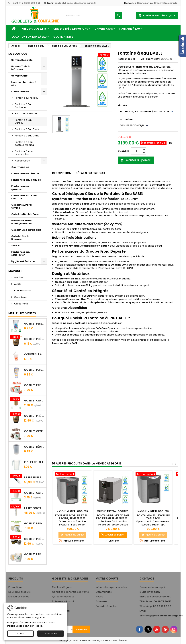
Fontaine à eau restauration (24, 153)
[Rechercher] (93, 16)
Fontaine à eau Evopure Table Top (153, 517)
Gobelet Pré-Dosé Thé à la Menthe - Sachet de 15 (35, 523)
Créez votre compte (166, 3)
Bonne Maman (23, 290)
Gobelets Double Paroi (25, 214)
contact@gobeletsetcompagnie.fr (75, 3)
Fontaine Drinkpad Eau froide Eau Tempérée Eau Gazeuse (113, 518)
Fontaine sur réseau (27, 98)
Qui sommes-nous (63, 597)
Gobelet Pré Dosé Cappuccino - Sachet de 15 (35, 554)
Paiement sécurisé (63, 601)
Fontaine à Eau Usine (27, 136)
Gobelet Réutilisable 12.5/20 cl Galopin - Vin (35, 447)
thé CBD (16, 246)
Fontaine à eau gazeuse (21, 188)
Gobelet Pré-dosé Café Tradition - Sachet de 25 (35, 416)
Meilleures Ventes (22, 313)
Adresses (101, 601)
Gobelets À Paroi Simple (22, 206)
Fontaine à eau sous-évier (21, 253)
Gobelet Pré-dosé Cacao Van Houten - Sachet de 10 (35, 339)
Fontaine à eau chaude (26, 180)
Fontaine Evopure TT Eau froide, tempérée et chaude (72, 518)
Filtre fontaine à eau (27, 114)
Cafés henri (21, 304)
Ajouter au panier (135, 160)
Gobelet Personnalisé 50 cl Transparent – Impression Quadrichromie (35, 370)
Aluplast (19, 277)
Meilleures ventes (19, 597)
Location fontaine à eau (29, 37)
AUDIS (17, 284)
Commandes (104, 592)
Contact (147, 579)
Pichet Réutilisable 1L (35, 462)
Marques (15, 271)
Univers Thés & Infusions (71, 29)
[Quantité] (136, 151)
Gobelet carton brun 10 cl (35, 401)
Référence (124, 59)
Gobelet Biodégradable (26, 230)
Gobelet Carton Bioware (21, 238)
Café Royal (20, 297)
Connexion (143, 3)
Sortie (21, 633)
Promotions (15, 587)
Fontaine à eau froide (25, 173)
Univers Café (104, 29)
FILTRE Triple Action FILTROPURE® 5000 (35, 477)
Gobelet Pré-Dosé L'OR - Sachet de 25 (35, 539)
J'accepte (51, 633)
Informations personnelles (111, 587)
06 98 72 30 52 (32, 3)
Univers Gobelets (34, 29)
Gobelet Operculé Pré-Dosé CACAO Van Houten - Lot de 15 (35, 431)
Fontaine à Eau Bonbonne (24, 106)
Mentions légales (62, 587)
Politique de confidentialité (25, 626)
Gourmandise (63, 37)
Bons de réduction (107, 606)
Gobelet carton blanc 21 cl (35, 493)
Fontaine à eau (130, 29)
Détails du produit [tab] (90, 173)
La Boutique (18, 54)
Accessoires (22, 161)
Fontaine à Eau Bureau (24, 121)
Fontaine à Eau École (27, 129)
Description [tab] (62, 173)
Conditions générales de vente (71, 592)
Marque (145, 59)
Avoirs (99, 597)
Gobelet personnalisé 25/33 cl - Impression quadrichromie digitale (35, 324)
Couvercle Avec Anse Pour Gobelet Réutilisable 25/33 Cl (35, 354)
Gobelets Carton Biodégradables (22, 222)
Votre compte (107, 579)
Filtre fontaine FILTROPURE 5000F (35, 508)
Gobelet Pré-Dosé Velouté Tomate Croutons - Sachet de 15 (35, 385)
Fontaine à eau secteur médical (25, 143)
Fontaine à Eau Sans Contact (24, 197)
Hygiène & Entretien (24, 261)
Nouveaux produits (19, 592)
